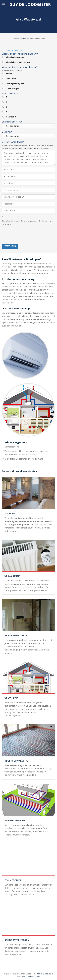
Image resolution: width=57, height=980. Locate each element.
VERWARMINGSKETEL (17, 636)
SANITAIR (10, 514)
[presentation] (12, 235)
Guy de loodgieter (30, 4)
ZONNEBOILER (13, 880)
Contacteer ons (33, 977)
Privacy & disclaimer (45, 974)
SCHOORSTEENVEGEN (17, 940)
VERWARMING (12, 576)
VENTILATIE (11, 698)
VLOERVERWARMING (16, 761)
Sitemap (22, 977)
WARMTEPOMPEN (15, 821)
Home (25, 39)
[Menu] (3, 4)
